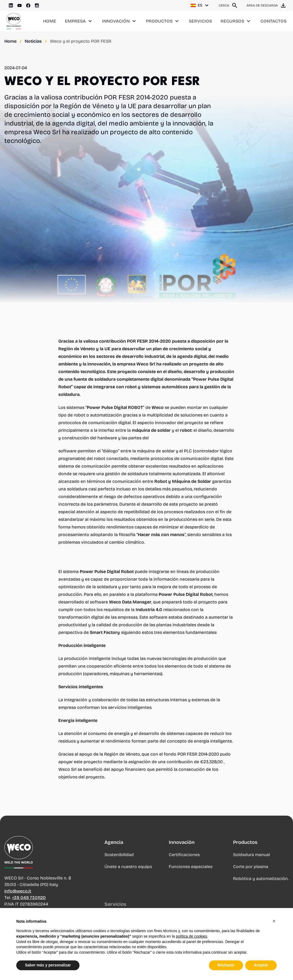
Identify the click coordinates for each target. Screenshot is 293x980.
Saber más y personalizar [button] (48, 965)
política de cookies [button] (191, 936)
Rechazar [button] (226, 965)
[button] (274, 921)
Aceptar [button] (261, 965)
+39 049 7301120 (29, 903)
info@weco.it (18, 896)
